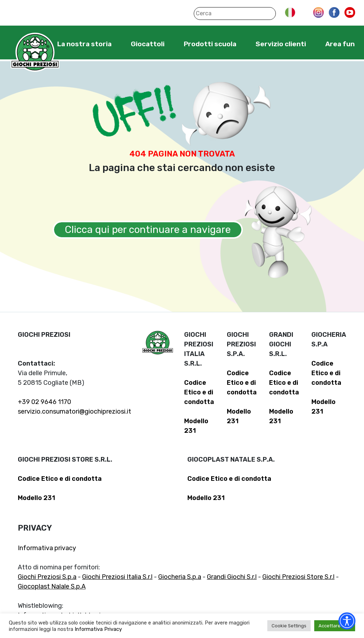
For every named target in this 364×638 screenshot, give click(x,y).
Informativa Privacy (98, 629)
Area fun (340, 44)
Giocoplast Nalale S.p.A (52, 586)
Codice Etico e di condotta (199, 392)
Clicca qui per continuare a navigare (148, 230)
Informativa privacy (47, 548)
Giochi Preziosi (35, 52)
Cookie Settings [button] (289, 626)
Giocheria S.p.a (180, 577)
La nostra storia (84, 44)
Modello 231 (36, 498)
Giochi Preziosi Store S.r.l (298, 577)
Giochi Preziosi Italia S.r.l (117, 577)
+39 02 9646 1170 (44, 402)
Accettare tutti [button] (335, 626)
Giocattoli (148, 44)
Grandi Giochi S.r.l (232, 577)
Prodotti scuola (210, 44)
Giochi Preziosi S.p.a (47, 577)
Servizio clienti (281, 44)
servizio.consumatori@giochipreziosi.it (74, 411)
